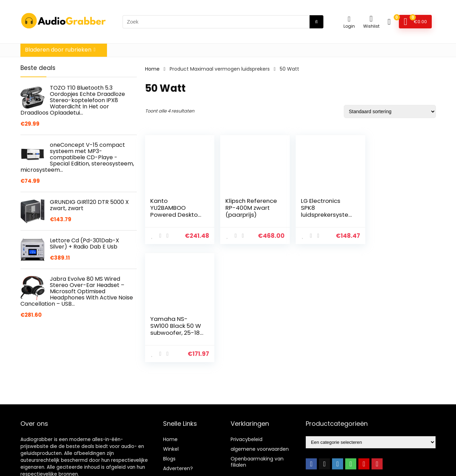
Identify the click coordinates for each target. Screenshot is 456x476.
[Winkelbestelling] (390, 111)
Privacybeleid (247, 439)
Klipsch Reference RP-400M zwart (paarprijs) (250, 208)
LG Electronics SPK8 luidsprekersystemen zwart (322, 211)
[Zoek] (316, 22)
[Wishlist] (371, 19)
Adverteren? (178, 468)
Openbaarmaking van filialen (257, 462)
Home (152, 69)
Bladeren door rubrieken (58, 50)
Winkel (171, 449)
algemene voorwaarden (260, 449)
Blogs (169, 459)
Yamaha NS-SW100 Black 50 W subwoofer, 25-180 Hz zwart (398, 211)
